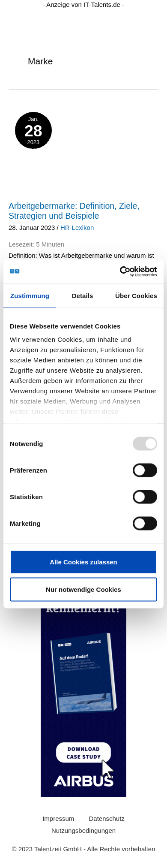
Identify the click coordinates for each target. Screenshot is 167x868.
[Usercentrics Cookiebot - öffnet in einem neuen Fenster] (120, 272)
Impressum (58, 818)
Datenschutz (106, 818)
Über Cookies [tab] (136, 295)
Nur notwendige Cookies (83, 589)
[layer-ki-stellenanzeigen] (83, 143)
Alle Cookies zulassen (83, 562)
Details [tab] (83, 295)
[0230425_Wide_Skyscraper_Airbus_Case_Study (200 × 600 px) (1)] (83, 668)
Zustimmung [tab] (30, 295)
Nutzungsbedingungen (83, 830)
